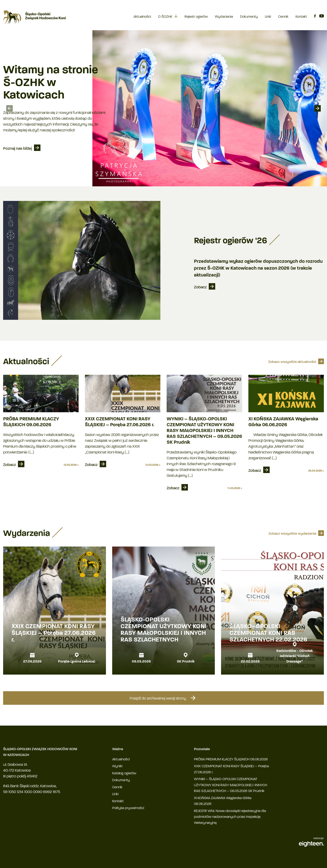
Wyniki (117, 766)
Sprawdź (11, 149)
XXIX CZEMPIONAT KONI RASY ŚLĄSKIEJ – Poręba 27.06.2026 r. (119, 422)
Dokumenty (249, 17)
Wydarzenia (224, 17)
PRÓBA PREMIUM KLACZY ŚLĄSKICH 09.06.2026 (31, 422)
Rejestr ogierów (196, 17)
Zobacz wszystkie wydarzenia (292, 534)
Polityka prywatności (128, 808)
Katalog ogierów (124, 773)
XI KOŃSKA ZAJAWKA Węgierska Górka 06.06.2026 (283, 422)
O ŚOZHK (165, 17)
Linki (268, 17)
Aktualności (142, 17)
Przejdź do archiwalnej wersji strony (163, 698)
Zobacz (200, 287)
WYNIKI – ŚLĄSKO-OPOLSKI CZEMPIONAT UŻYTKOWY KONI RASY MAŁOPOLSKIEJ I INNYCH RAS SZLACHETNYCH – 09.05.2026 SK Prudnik (204, 431)
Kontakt (301, 17)
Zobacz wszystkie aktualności (292, 362)
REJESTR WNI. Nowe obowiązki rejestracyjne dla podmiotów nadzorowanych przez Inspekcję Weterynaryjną (230, 817)
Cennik (283, 17)
